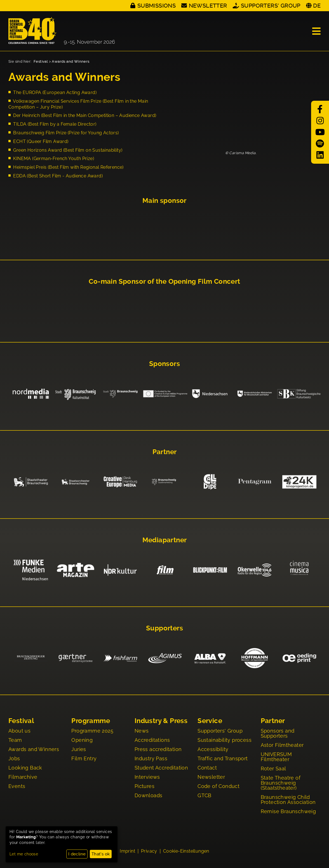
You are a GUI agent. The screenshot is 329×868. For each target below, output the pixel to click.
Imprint (127, 852)
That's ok (101, 854)
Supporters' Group (271, 6)
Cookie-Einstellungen (186, 852)
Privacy (149, 852)
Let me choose (24, 854)
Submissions (157, 6)
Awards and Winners (70, 61)
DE (317, 6)
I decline (77, 854)
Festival (41, 61)
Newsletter (208, 6)
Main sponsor (164, 201)
